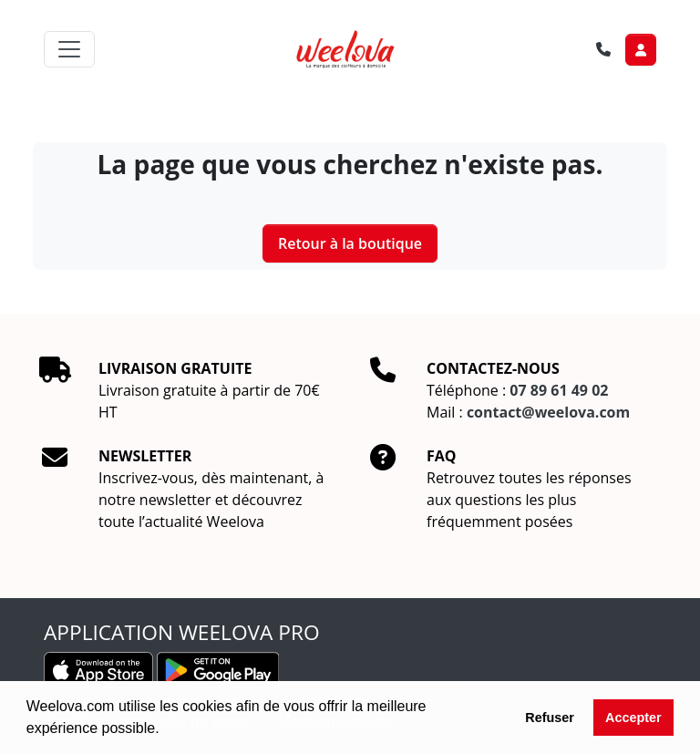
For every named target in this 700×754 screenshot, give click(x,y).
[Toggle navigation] (69, 49)
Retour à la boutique (350, 243)
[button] (166, 730)
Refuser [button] (550, 718)
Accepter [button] (633, 718)
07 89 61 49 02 (559, 390)
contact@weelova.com (548, 412)
